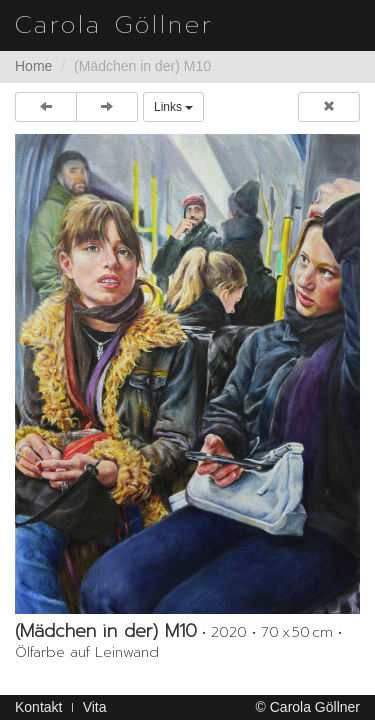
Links (173, 107)
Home (33, 66)
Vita (95, 707)
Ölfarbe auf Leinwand (87, 652)
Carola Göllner (114, 25)
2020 (229, 632)
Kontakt (38, 707)
